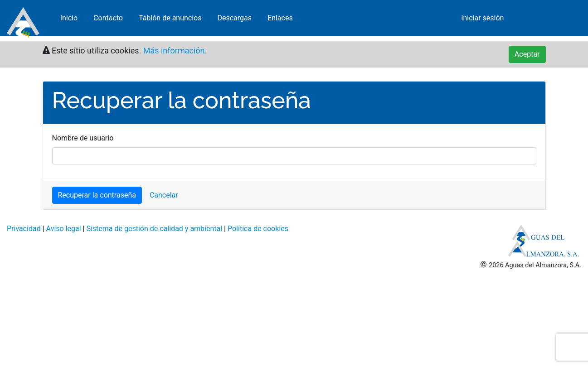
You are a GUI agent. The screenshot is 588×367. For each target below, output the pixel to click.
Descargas (234, 20)
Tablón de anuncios (170, 20)
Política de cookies (258, 229)
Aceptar (527, 54)
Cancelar (164, 195)
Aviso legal (64, 229)
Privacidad (24, 229)
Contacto (108, 20)
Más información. (174, 51)
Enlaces (280, 20)
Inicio (69, 20)
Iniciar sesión (482, 20)
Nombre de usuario (83, 138)
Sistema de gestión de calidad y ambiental (154, 229)
